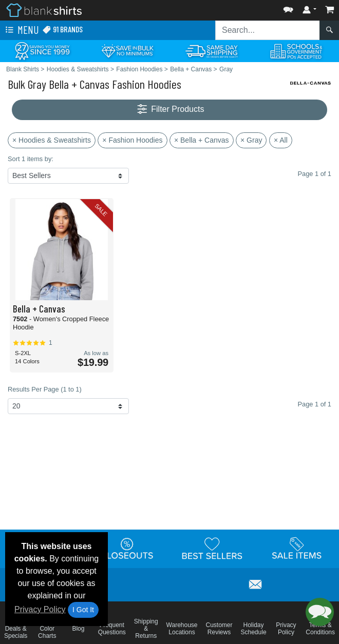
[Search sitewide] (268, 30)
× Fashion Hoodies (132, 140)
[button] (288, 7)
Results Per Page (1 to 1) (45, 389)
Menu (21, 30)
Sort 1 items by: (31, 159)
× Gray (251, 140)
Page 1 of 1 (315, 404)
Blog (78, 629)
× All (281, 140)
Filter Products (170, 110)
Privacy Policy (40, 609)
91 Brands (62, 30)
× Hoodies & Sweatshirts (52, 140)
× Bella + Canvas (202, 140)
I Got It (83, 610)
